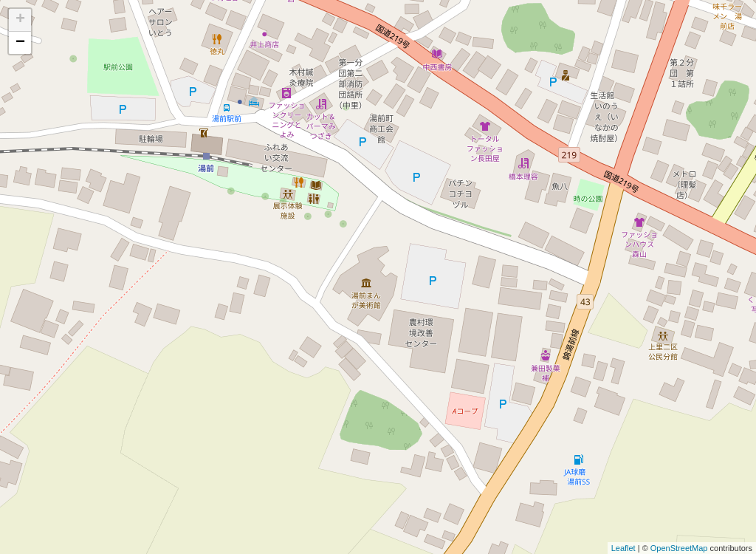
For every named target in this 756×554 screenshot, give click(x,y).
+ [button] (20, 20)
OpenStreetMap (679, 548)
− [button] (20, 43)
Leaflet (623, 548)
